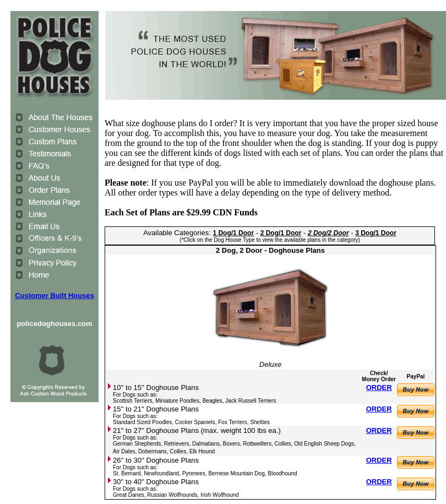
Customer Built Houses (55, 296)
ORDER (379, 388)
